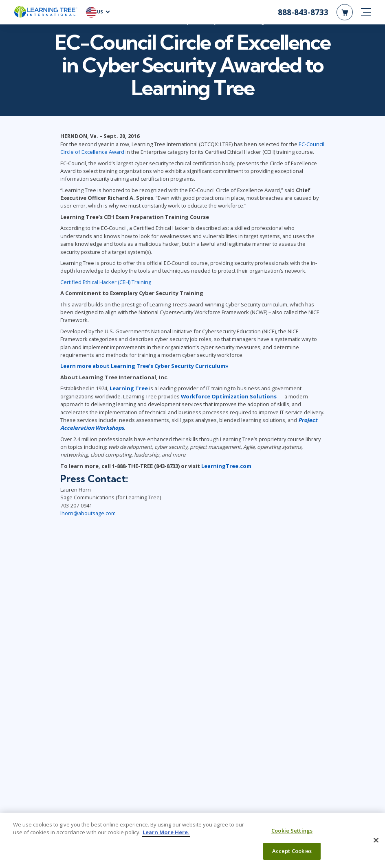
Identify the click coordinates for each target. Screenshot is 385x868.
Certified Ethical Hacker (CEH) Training (106, 282)
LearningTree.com (226, 466)
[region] (192, 840)
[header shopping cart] (345, 12)
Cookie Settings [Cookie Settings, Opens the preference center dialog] (292, 831)
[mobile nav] (366, 12)
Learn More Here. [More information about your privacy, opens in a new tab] (166, 832)
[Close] (376, 840)
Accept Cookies (292, 851)
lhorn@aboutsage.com (88, 514)
